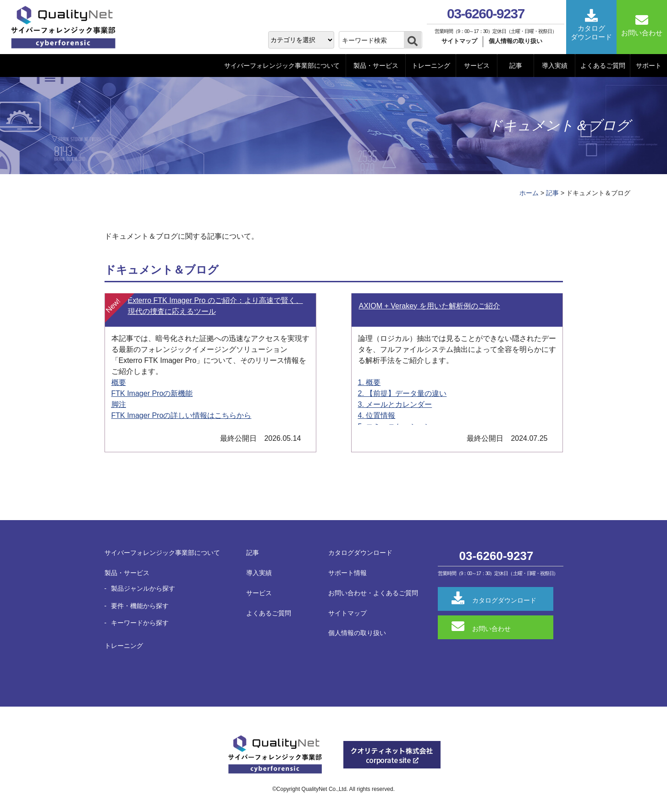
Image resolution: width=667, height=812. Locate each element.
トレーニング (431, 66)
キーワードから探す (140, 623)
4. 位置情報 (377, 415)
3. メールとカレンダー (395, 404)
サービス (477, 66)
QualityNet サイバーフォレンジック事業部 (66, 27)
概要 (119, 382)
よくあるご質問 (603, 66)
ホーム (529, 193)
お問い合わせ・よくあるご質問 (373, 593)
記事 (516, 66)
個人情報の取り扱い (515, 41)
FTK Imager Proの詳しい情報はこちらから (182, 415)
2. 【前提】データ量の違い (402, 393)
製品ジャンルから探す (143, 588)
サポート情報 (347, 573)
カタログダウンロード (360, 553)
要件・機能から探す (140, 606)
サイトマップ (459, 41)
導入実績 (555, 66)
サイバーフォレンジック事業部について (282, 66)
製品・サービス (376, 66)
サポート (649, 66)
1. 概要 (369, 382)
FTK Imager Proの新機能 (152, 393)
